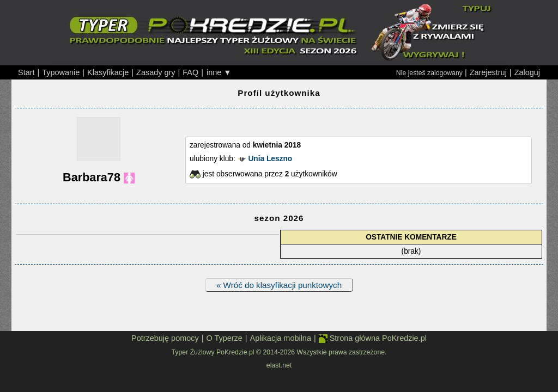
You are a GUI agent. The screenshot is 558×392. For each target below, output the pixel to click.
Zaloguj (527, 72)
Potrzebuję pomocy (165, 338)
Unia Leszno (270, 159)
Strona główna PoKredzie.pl (373, 338)
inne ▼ (219, 72)
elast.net (279, 365)
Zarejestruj (488, 72)
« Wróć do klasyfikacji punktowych (279, 285)
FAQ (190, 72)
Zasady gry (156, 72)
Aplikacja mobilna (281, 338)
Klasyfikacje (108, 72)
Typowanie (61, 72)
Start (26, 72)
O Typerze (224, 338)
